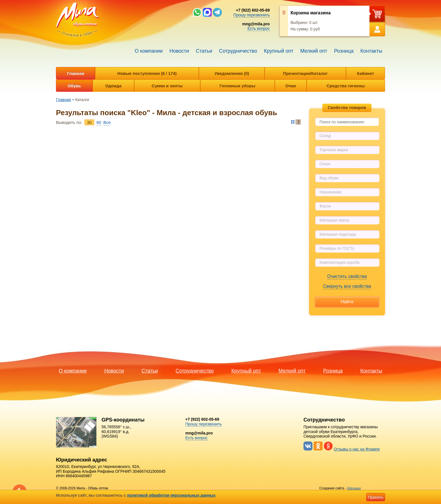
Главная (76, 73)
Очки (291, 86)
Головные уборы (238, 86)
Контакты (371, 51)
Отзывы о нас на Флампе (357, 449)
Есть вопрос (259, 28)
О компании (149, 51)
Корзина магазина (311, 13)
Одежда (113, 86)
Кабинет (365, 73)
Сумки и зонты (167, 86)
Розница (344, 51)
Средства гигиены (346, 86)
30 (89, 122)
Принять (376, 497)
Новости (179, 51)
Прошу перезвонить (252, 15)
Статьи (204, 51)
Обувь (74, 86)
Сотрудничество (238, 51)
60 (99, 122)
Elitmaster (354, 488)
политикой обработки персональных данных (171, 495)
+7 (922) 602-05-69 (253, 10)
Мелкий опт (314, 51)
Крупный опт (279, 51)
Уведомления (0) (232, 73)
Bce (107, 122)
